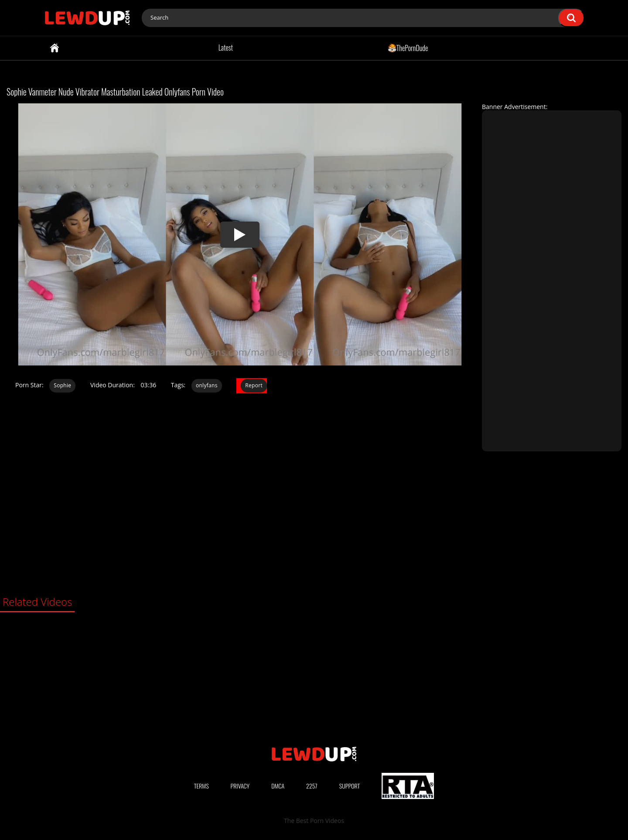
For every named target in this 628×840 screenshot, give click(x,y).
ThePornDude (408, 48)
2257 (312, 786)
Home (55, 48)
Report (254, 385)
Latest (226, 48)
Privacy (240, 786)
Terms (201, 786)
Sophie (62, 385)
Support (350, 786)
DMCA (278, 786)
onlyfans (207, 385)
